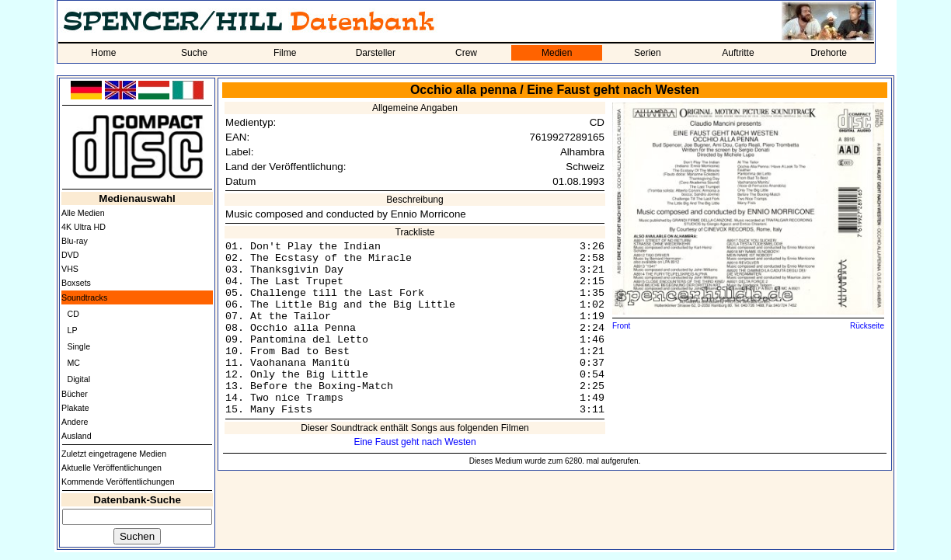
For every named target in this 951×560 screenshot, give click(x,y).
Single (78, 346)
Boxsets (76, 283)
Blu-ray (75, 241)
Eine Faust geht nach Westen (415, 442)
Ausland (77, 436)
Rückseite (867, 326)
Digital (78, 379)
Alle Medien (83, 213)
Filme (285, 53)
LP (72, 330)
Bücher (75, 394)
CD (73, 314)
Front (621, 326)
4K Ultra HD (84, 227)
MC (73, 363)
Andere (75, 422)
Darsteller (376, 53)
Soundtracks (84, 297)
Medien (557, 53)
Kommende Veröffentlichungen (118, 482)
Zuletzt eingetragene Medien (114, 454)
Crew (466, 53)
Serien (648, 53)
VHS (70, 269)
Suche (194, 53)
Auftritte (738, 53)
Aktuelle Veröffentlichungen (111, 468)
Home (103, 53)
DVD (70, 255)
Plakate (75, 408)
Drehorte (829, 53)
